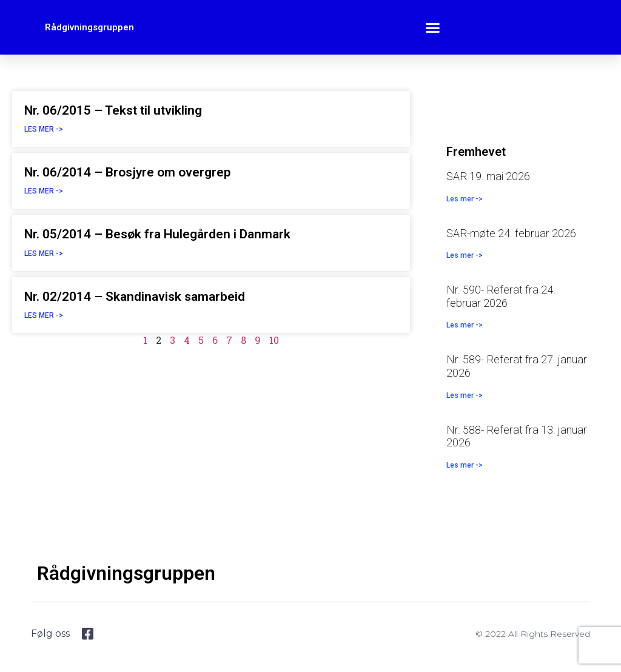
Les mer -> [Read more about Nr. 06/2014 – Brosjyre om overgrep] (44, 191)
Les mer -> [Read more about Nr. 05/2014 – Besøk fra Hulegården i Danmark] (44, 254)
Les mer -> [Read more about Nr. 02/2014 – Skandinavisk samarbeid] (44, 315)
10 (274, 340)
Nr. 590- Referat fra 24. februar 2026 (501, 296)
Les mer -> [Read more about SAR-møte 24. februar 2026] (465, 255)
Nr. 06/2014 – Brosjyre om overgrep (127, 172)
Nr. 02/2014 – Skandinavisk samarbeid (135, 297)
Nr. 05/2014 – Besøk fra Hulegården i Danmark (157, 234)
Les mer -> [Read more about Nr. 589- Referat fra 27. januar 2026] (465, 395)
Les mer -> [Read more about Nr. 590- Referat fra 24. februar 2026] (465, 325)
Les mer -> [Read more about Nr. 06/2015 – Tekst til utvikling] (44, 129)
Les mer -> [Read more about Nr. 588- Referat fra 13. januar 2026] (465, 465)
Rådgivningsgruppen (89, 27)
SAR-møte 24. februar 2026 (511, 233)
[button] (433, 27)
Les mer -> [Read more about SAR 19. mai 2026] (465, 199)
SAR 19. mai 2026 (488, 176)
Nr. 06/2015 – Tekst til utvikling (113, 110)
